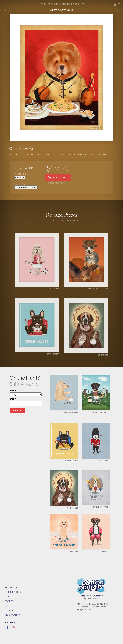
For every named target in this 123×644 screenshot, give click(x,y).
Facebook (8, 627)
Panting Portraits (62, 4)
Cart (115, 4)
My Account (12, 615)
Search (13, 400)
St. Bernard (103, 355)
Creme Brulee (53, 354)
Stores (9, 601)
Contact (10, 597)
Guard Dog (105, 461)
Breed (13, 391)
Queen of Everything (100, 507)
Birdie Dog (54, 289)
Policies (10, 611)
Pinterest (13, 627)
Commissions (13, 592)
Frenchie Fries (72, 461)
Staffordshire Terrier (99, 413)
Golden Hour (72, 552)
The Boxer (105, 552)
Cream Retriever (70, 413)
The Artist (11, 587)
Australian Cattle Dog (98, 289)
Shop (8, 583)
